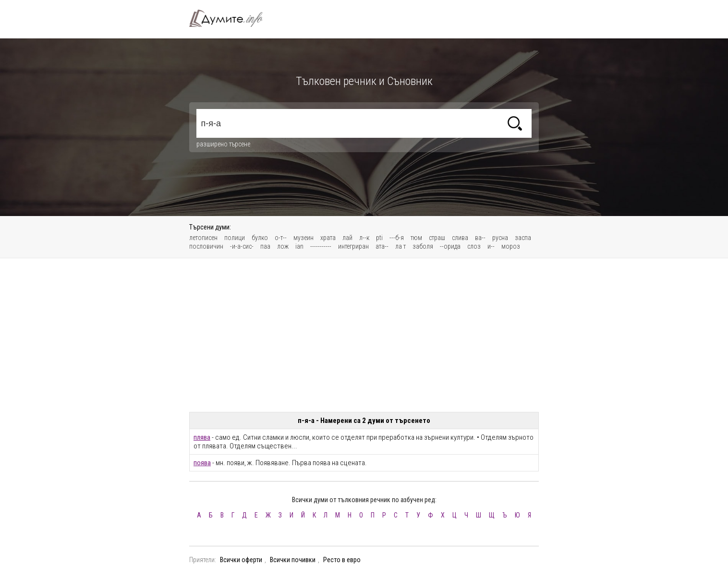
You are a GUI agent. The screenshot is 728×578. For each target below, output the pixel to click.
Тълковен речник (231, 18)
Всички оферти (241, 560)
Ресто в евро (342, 560)
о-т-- (281, 238)
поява (202, 463)
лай (347, 238)
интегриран (353, 246)
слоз (474, 246)
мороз (511, 246)
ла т (400, 246)
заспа (523, 238)
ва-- (480, 238)
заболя (423, 246)
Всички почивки (293, 560)
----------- (321, 246)
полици (235, 238)
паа (265, 246)
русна (500, 238)
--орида (450, 246)
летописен (203, 238)
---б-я (397, 238)
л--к (364, 238)
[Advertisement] (364, 335)
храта (328, 238)
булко (260, 238)
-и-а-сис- (242, 246)
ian (299, 246)
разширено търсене (223, 144)
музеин (303, 238)
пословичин (206, 246)
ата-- (382, 246)
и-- (491, 246)
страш (437, 238)
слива (460, 238)
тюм (416, 238)
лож (283, 246)
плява (202, 437)
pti (379, 238)
